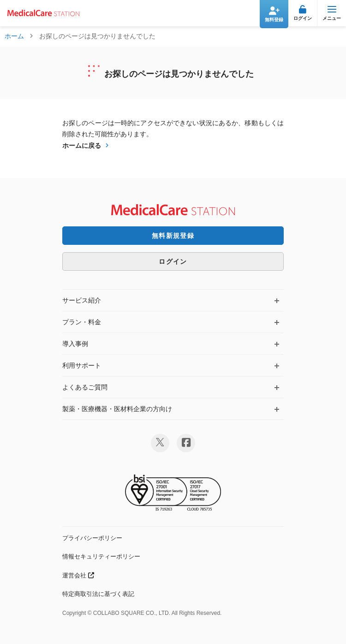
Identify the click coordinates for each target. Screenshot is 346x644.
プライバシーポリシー (92, 538)
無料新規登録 (173, 236)
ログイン (173, 261)
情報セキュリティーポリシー (101, 556)
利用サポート (82, 365)
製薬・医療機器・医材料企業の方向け (117, 409)
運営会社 (78, 575)
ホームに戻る (82, 146)
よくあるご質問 (85, 387)
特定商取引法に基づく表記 (98, 594)
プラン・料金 (82, 322)
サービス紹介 (82, 300)
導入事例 (75, 344)
